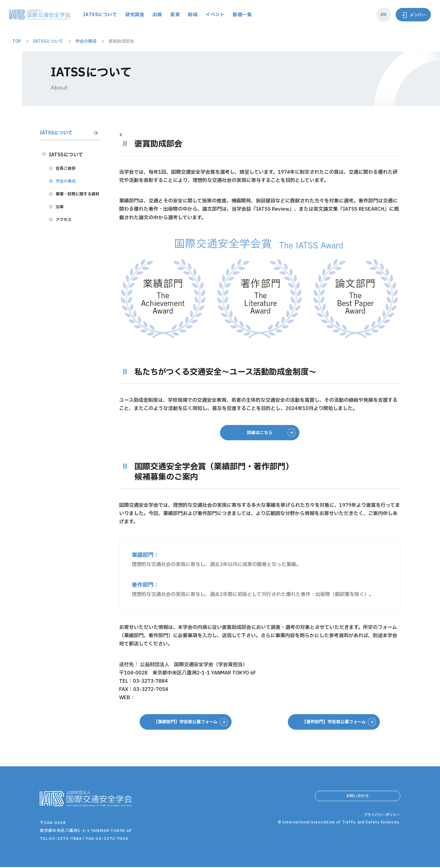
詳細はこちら (260, 433)
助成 (230, 15)
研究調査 (172, 15)
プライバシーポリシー (380, 832)
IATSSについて (136, 15)
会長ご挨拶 (70, 173)
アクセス (68, 238)
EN (380, 15)
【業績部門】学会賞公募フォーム (186, 723)
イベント (253, 15)
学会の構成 (70, 187)
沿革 (63, 224)
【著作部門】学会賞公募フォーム (334, 723)
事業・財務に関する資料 (78, 205)
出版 (195, 15)
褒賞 (212, 15)
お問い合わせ (358, 799)
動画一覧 (280, 15)
